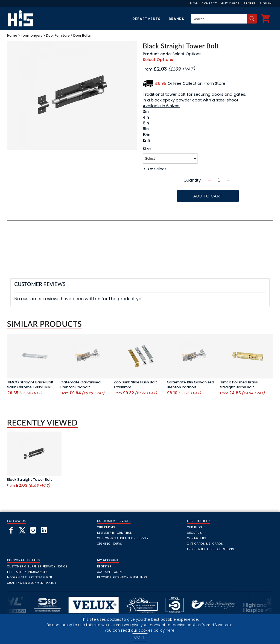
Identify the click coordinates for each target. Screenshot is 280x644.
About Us (194, 533)
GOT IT (140, 637)
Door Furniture (58, 35)
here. (170, 630)
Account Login (110, 572)
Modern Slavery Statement (30, 577)
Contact (209, 3)
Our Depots (106, 527)
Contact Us (197, 538)
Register (104, 566)
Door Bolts (82, 35)
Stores (250, 3)
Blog (193, 3)
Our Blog (195, 527)
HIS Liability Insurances (27, 572)
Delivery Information (115, 533)
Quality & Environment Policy (32, 583)
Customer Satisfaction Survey (123, 538)
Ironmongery (32, 35)
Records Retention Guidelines (122, 577)
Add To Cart (208, 196)
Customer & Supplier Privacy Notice (37, 566)
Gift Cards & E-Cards (205, 544)
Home (12, 35)
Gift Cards (230, 3)
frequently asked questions (211, 549)
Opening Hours (110, 544)
